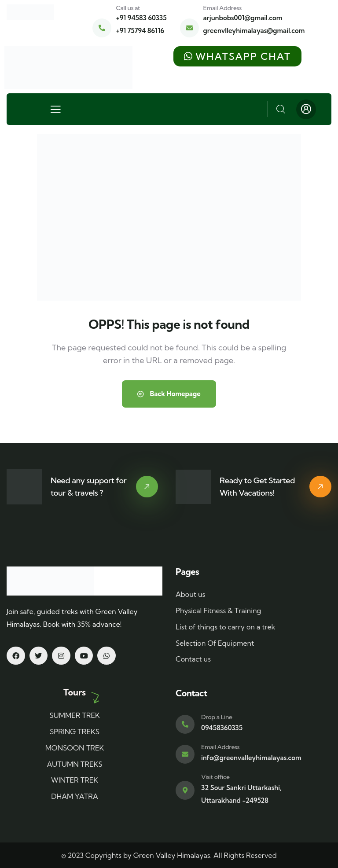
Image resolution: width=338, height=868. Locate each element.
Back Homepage (169, 394)
